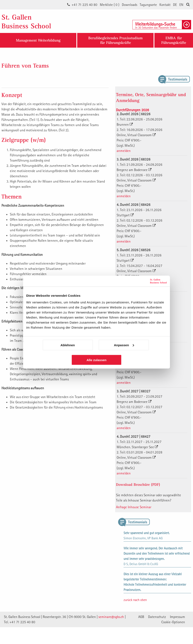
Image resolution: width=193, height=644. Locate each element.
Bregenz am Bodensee (134, 170)
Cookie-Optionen (173, 622)
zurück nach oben (135, 600)
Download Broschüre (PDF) (138, 484)
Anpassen (124, 345)
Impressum (177, 617)
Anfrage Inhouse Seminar (134, 507)
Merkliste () (110, 5)
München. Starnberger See (137, 447)
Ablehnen (68, 345)
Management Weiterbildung (38, 40)
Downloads (130, 5)
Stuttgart (125, 215)
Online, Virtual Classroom (136, 135)
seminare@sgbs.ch (111, 617)
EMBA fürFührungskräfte (174, 40)
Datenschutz (157, 617)
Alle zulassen (96, 360)
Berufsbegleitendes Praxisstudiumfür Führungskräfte (115, 40)
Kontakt (165, 5)
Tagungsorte (148, 5)
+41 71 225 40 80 (84, 5)
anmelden (124, 151)
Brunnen (125, 124)
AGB (141, 617)
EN (181, 5)
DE (175, 5)
